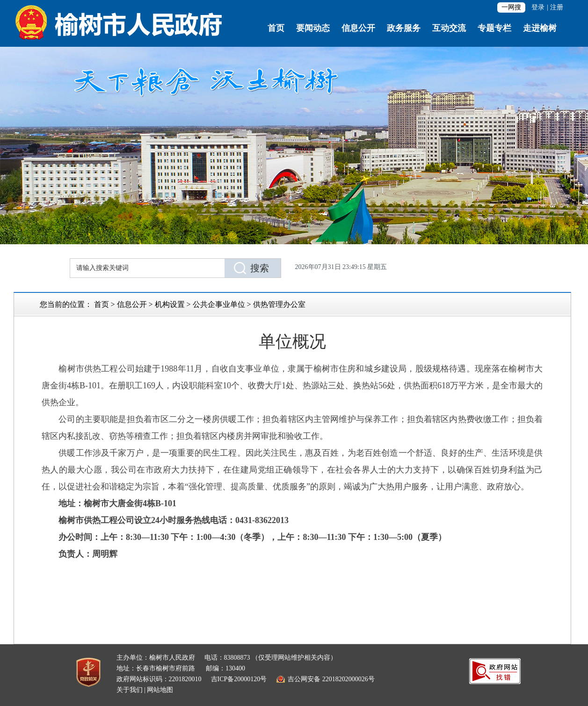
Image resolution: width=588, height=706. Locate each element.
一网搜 (511, 7)
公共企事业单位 (219, 304)
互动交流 (449, 28)
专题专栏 (494, 28)
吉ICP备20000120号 (239, 679)
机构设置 (170, 304)
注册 (557, 7)
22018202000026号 (348, 679)
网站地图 (160, 690)
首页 (276, 28)
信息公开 (358, 28)
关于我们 (130, 690)
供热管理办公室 (279, 304)
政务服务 (404, 28)
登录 (538, 7)
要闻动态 (313, 28)
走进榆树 (540, 28)
